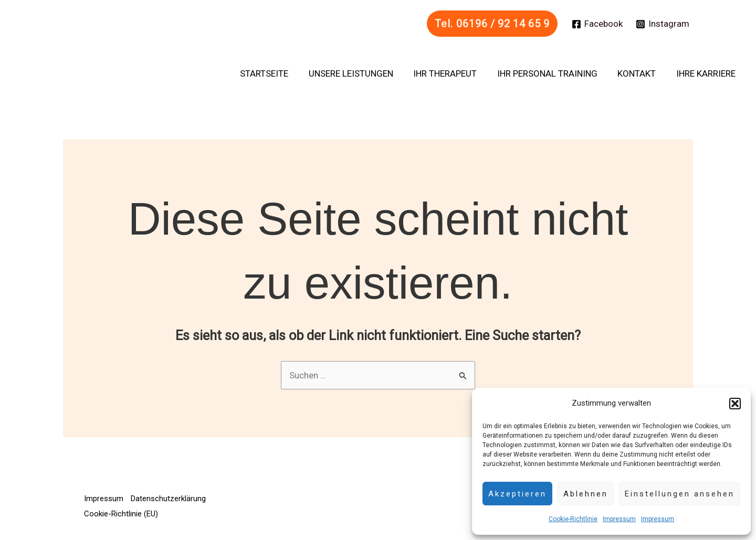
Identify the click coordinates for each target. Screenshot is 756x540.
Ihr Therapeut (453, 73)
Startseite (277, 73)
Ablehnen (586, 494)
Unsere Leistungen (361, 73)
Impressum (619, 519)
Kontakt (640, 73)
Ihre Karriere (707, 73)
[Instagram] (663, 24)
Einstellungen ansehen (680, 494)
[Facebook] (597, 24)
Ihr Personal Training (553, 73)
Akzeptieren (517, 494)
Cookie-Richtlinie (573, 519)
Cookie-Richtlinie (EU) (121, 514)
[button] (735, 404)
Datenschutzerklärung (169, 499)
